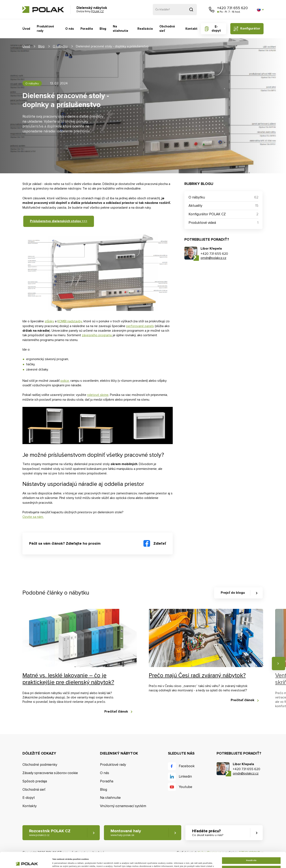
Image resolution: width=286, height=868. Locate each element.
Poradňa (87, 29)
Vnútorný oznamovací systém (123, 806)
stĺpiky (49, 321)
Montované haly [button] (126, 833)
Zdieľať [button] (160, 543)
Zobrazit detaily (60, 861)
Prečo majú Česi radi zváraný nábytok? (197, 675)
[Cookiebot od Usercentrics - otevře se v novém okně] (27, 861)
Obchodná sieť (167, 29)
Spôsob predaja (35, 781)
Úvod (26, 29)
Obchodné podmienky (40, 765)
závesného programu (97, 335)
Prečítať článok (116, 712)
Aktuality (195, 206)
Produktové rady (45, 29)
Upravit (251, 853)
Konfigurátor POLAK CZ (207, 214)
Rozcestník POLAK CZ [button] (50, 833)
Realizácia (145, 29)
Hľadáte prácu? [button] (208, 833)
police (65, 381)
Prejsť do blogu (233, 593)
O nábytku (60, 46)
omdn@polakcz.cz (213, 258)
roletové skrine (98, 395)
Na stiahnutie (121, 29)
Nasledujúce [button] (279, 664)
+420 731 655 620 (232, 8)
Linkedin (185, 776)
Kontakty (30, 806)
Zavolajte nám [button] (212, 10)
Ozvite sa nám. (33, 517)
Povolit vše (251, 845)
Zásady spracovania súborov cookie (50, 773)
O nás (70, 29)
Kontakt (191, 29)
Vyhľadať (191, 10)
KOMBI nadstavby (70, 321)
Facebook (187, 766)
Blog (103, 29)
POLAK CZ (43, 10)
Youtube (186, 787)
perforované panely (140, 326)
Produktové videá (202, 223)
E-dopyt (216, 29)
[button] (260, 10)
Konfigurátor (250, 28)
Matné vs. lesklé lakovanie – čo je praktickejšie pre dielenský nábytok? (68, 679)
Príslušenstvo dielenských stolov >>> (59, 221)
